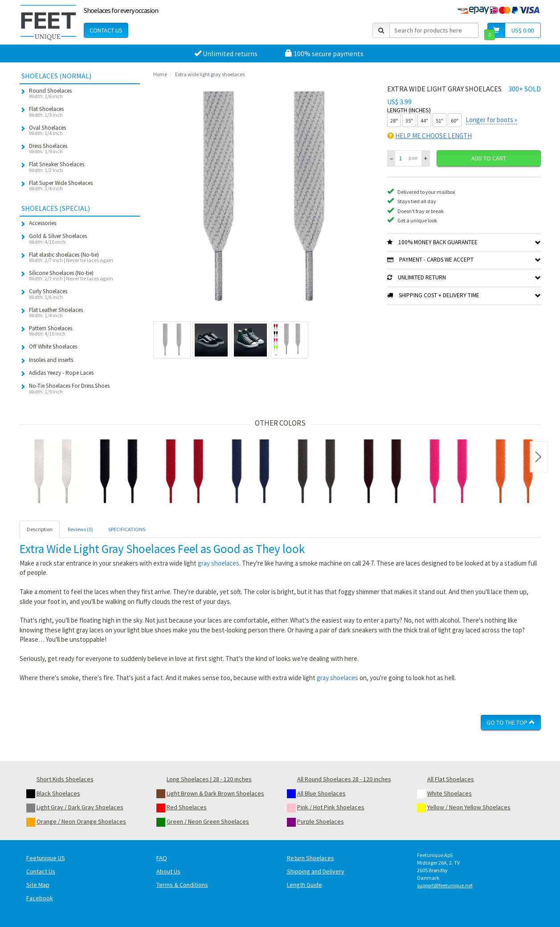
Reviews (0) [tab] (80, 529)
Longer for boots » (491, 120)
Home (160, 74)
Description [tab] (40, 529)
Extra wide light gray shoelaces (210, 74)
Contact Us (106, 30)
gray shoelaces (219, 563)
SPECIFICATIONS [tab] (127, 529)
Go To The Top (511, 722)
